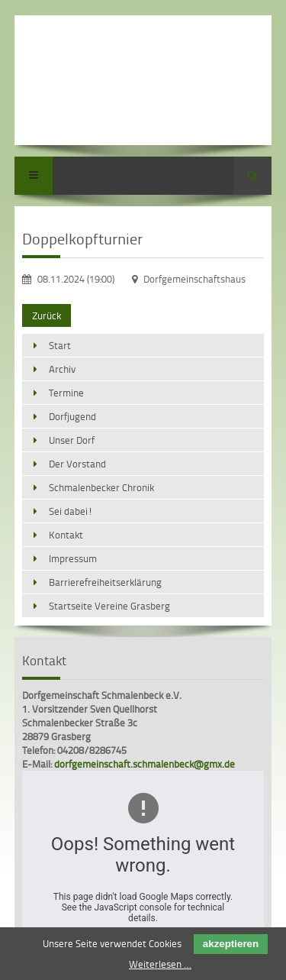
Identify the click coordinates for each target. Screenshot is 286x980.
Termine (66, 393)
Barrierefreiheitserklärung (105, 582)
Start (60, 345)
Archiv (62, 369)
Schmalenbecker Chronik (101, 487)
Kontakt (66, 535)
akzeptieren (231, 944)
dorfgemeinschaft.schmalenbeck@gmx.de (145, 764)
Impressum (73, 558)
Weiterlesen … (160, 964)
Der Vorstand (77, 464)
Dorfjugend (72, 416)
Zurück (47, 315)
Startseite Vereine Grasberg (109, 606)
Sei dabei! (71, 511)
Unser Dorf (72, 440)
